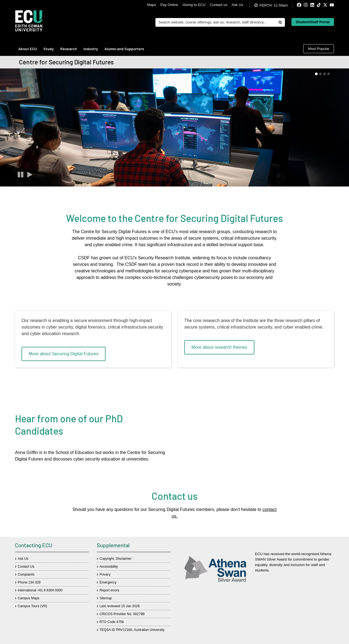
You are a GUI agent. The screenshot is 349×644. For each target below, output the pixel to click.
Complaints (26, 574)
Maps (152, 5)
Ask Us (237, 5)
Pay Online (169, 5)
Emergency (108, 582)
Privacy (105, 574)
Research (69, 49)
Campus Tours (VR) (32, 606)
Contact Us (26, 567)
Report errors (109, 590)
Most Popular (319, 49)
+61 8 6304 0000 (50, 590)
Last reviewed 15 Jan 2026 (120, 606)
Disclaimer (124, 559)
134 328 (34, 582)
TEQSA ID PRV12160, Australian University (132, 630)
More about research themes (219, 347)
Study (49, 49)
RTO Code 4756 (112, 622)
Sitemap (106, 598)
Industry (91, 49)
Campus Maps (28, 598)
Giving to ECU (194, 5)
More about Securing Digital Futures (64, 354)
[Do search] (280, 22)
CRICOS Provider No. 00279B (122, 614)
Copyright (107, 559)
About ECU (28, 49)
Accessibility (109, 567)
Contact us (219, 5)
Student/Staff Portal (313, 22)
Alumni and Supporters (124, 49)
